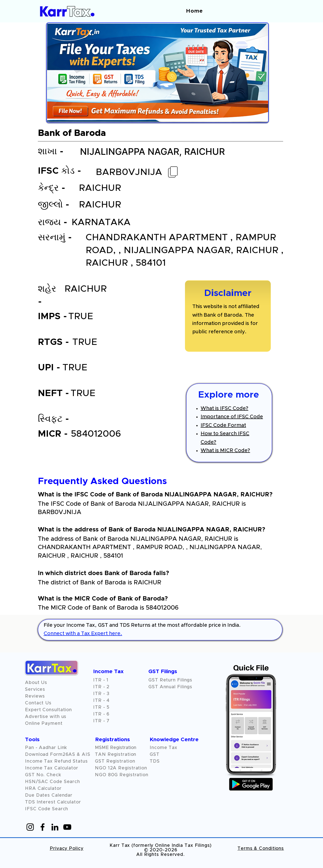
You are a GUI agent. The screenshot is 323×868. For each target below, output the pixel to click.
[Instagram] (30, 827)
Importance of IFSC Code (232, 417)
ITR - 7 (101, 721)
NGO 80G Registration (122, 775)
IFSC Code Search (47, 809)
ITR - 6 (101, 714)
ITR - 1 (101, 680)
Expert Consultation (48, 710)
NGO (101, 768)
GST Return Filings (170, 680)
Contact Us (38, 703)
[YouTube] (67, 827)
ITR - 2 (101, 687)
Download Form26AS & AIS (58, 755)
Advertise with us (46, 717)
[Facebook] (43, 827)
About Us (36, 683)
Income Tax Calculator (52, 768)
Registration (133, 768)
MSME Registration (116, 748)
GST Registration (115, 761)
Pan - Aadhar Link (46, 748)
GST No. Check (43, 775)
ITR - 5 (101, 707)
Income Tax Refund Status (56, 761)
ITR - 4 (101, 701)
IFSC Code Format (223, 425)
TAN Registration (116, 755)
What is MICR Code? (225, 451)
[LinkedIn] (55, 827)
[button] (35, 696)
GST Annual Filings (170, 687)
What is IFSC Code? (224, 408)
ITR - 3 (101, 694)
